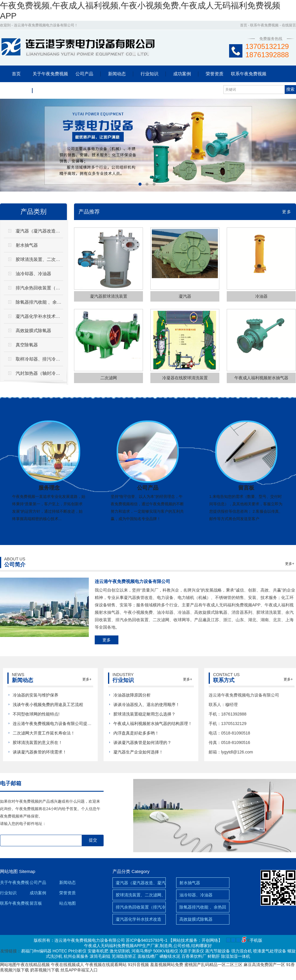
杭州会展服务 (76, 956)
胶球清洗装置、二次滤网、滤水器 (49, 259)
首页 (244, 25)
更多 (287, 212)
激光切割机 (120, 951)
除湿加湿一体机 (236, 956)
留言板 (16, 90)
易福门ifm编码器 (36, 951)
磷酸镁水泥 (170, 956)
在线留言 (289, 25)
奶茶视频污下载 (45, 970)
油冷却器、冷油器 (196, 895)
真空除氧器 (27, 345)
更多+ (290, 564)
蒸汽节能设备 (218, 951)
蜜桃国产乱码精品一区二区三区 (213, 965)
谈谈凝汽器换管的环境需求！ (40, 752)
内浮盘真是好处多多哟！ (136, 733)
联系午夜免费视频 (264, 25)
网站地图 (9, 871)
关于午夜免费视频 (50, 74)
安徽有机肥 (98, 951)
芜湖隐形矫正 (124, 956)
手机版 (256, 940)
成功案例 (182, 74)
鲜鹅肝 (214, 956)
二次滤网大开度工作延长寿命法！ (44, 733)
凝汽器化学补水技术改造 (40, 316)
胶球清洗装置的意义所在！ (38, 742)
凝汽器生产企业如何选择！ (138, 752)
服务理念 (49, 488)
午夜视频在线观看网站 (106, 965)
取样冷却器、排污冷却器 (40, 359)
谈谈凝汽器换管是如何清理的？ (142, 742)
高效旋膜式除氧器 (33, 330)
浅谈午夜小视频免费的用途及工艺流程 (48, 705)
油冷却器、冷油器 (33, 274)
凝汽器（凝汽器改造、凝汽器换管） (51, 231)
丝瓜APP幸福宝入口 (79, 970)
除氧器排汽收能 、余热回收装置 (47, 302)
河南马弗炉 (142, 951)
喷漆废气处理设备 (270, 951)
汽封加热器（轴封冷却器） (42, 373)
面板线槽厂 (148, 956)
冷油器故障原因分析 (132, 695)
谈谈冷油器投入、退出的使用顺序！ (147, 705)
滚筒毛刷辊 (100, 956)
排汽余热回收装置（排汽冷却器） (49, 288)
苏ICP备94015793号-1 (147, 940)
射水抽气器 (27, 245)
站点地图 (67, 903)
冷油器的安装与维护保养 (36, 695)
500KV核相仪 (165, 951)
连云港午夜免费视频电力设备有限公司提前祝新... (58, 724)
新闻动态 (117, 74)
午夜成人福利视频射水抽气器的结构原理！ (153, 724)
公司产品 (84, 74)
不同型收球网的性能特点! (36, 714)
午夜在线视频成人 (67, 965)
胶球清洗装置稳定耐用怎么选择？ (144, 714)
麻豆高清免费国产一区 (264, 965)
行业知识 (149, 74)
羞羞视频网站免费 (167, 965)
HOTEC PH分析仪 (70, 951)
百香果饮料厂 (194, 956)
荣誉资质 (215, 74)
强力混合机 (242, 951)
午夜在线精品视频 (33, 965)
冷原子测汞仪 (192, 951)
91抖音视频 (139, 965)
